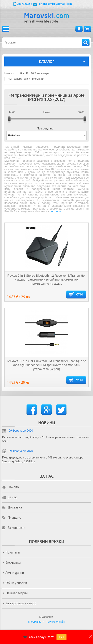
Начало (13, 487)
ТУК (61, 637)
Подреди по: (46, 129)
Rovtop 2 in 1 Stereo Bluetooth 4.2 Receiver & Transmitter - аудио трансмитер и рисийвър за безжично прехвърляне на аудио (46, 280)
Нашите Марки (17, 593)
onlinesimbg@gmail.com (55, 4)
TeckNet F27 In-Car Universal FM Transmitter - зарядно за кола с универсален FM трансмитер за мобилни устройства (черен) (46, 365)
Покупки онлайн (55, 622)
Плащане (14, 518)
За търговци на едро (21, 604)
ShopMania (35, 622)
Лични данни (15, 573)
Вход (79, 29)
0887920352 (24, 4)
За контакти (17, 528)
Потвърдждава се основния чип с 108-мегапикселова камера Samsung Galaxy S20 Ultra (43, 460)
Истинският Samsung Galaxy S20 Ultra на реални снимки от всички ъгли (45, 439)
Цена (47, 112)
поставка (56, 211)
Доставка (15, 508)
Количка (87, 29)
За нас (12, 497)
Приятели (13, 553)
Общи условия (16, 583)
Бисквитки (13, 563)
